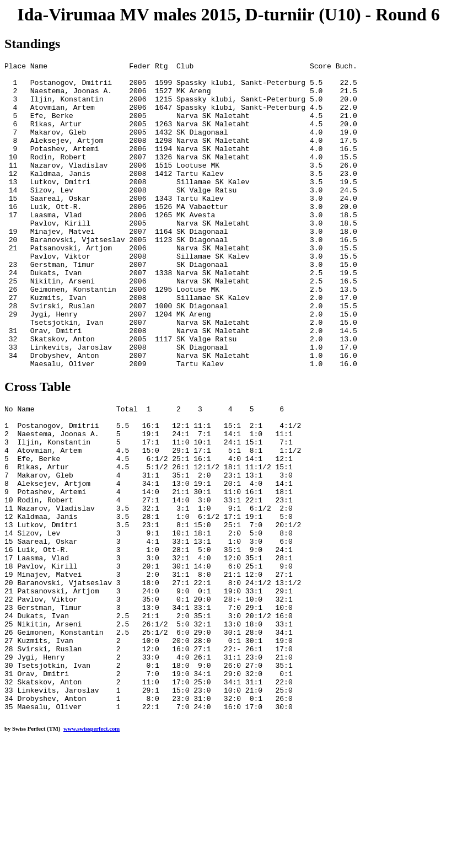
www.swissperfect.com (92, 851)
